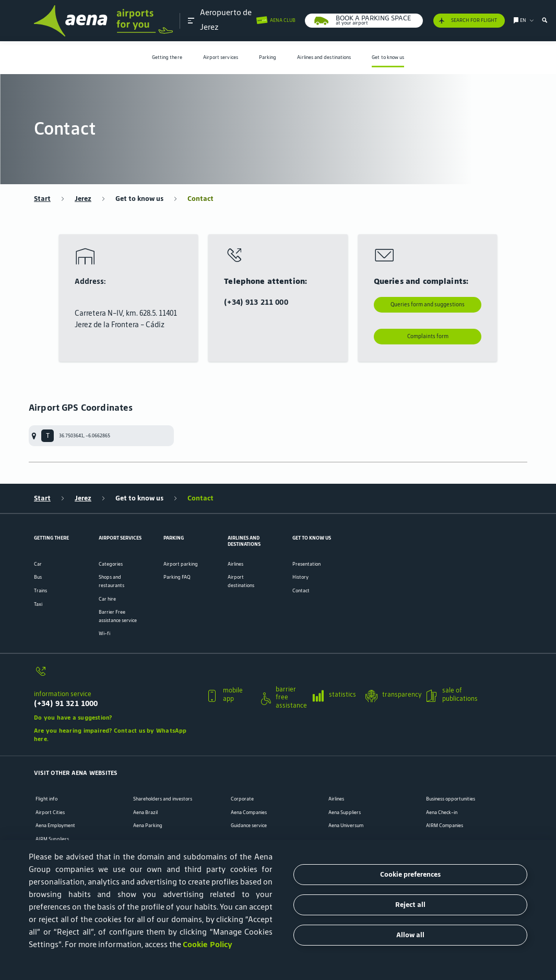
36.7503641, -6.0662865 (85, 435)
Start (42, 199)
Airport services (221, 57)
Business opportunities (451, 799)
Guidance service (249, 826)
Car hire (107, 599)
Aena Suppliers (345, 812)
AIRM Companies (445, 826)
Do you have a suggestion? (73, 718)
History (300, 577)
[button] (191, 21)
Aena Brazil (145, 812)
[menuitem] (167, 58)
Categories (111, 564)
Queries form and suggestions (428, 304)
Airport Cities (50, 812)
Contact (200, 199)
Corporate (242, 799)
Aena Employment (55, 826)
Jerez (83, 199)
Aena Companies (249, 812)
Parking (268, 57)
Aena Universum (346, 826)
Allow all (410, 935)
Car (38, 564)
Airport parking (181, 564)
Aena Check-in (442, 812)
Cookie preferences (410, 874)
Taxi (38, 604)
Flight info (46, 799)
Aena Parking (148, 826)
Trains (40, 590)
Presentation (306, 564)
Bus (38, 577)
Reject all (410, 905)
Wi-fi (104, 633)
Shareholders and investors (163, 799)
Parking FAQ (177, 577)
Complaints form (428, 336)
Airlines (235, 564)
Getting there (167, 57)
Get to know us (388, 57)
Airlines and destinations (324, 57)
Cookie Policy (208, 944)
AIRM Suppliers (52, 839)
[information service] (116, 675)
